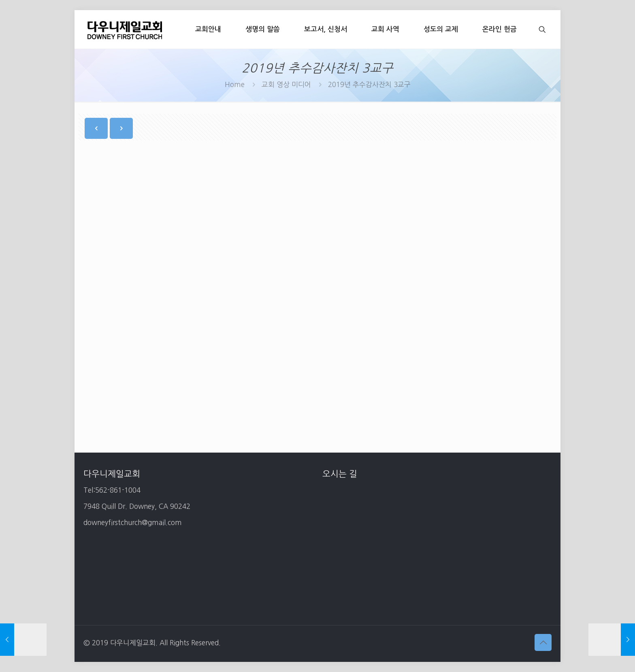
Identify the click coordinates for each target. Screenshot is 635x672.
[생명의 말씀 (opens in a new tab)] (263, 29)
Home (235, 84)
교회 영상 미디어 (286, 84)
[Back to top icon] (543, 642)
